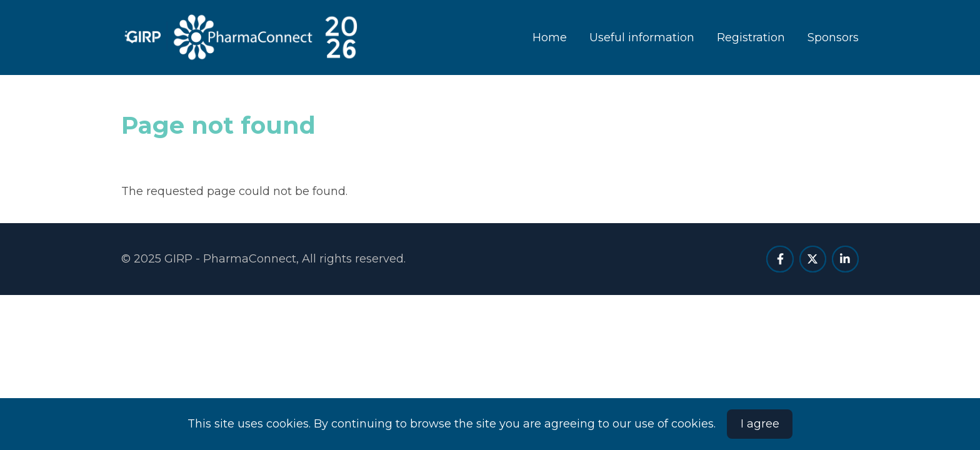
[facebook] (780, 259)
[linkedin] (845, 259)
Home (550, 37)
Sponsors (833, 37)
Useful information (642, 37)
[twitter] (813, 259)
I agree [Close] (760, 424)
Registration (751, 37)
